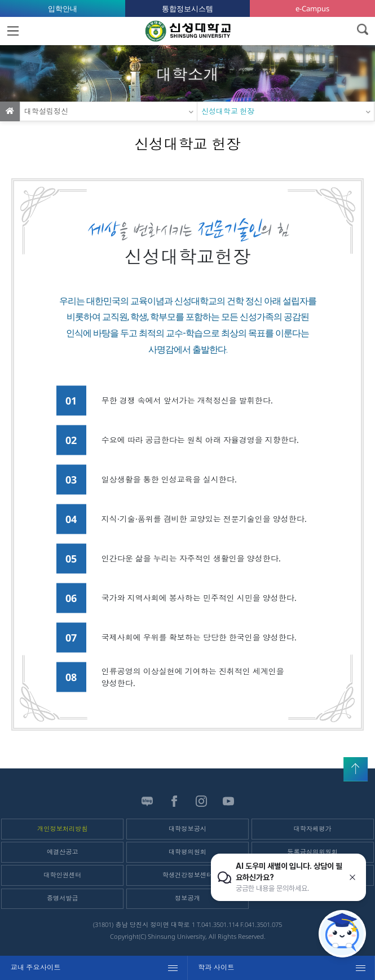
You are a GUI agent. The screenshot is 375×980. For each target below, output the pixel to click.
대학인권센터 (62, 875)
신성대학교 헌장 (228, 111)
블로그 (147, 801)
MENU (13, 31)
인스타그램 (201, 801)
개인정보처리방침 (63, 829)
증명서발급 (63, 898)
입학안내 (63, 8)
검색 (362, 29)
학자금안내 (312, 875)
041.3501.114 (220, 924)
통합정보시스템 (187, 8)
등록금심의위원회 (312, 852)
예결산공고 (63, 852)
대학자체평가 (313, 829)
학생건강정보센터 (188, 875)
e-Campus (312, 8)
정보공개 (187, 898)
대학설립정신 (46, 111)
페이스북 (174, 801)
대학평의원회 (187, 852)
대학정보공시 (187, 829)
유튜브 (228, 801)
